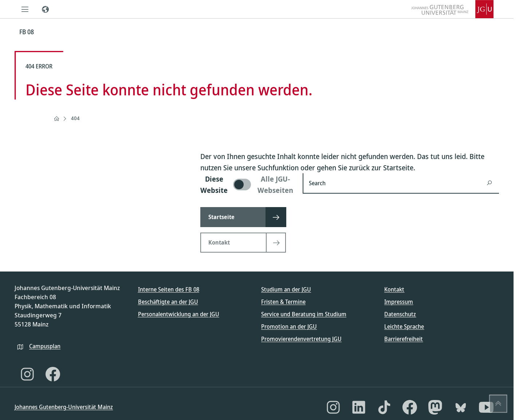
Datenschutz (400, 314)
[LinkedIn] (359, 407)
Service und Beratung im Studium (304, 314)
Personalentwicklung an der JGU (179, 314)
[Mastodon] (435, 407)
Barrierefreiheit (404, 339)
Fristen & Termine (283, 302)
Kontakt (394, 289)
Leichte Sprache (404, 326)
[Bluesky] (461, 407)
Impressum (399, 302)
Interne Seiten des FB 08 (169, 289)
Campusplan (45, 346)
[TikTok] (384, 407)
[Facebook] (53, 374)
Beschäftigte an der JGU (168, 302)
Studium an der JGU (286, 289)
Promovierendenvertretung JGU (301, 339)
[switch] (247, 185)
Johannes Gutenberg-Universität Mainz (64, 407)
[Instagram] (27, 374)
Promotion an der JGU (289, 326)
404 (75, 118)
